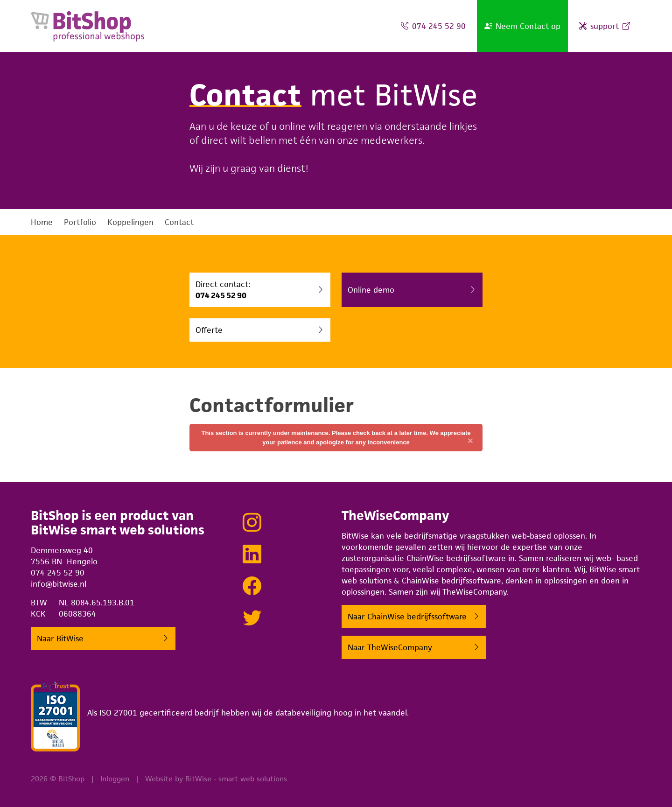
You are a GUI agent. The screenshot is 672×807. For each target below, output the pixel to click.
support (605, 26)
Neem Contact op (522, 26)
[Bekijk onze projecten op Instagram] (252, 524)
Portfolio (80, 222)
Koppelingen (130, 222)
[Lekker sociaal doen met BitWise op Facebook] (252, 588)
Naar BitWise (60, 641)
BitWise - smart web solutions (236, 779)
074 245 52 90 (433, 26)
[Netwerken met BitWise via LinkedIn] (252, 556)
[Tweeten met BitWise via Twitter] (252, 619)
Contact (179, 222)
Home (42, 222)
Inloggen (115, 779)
